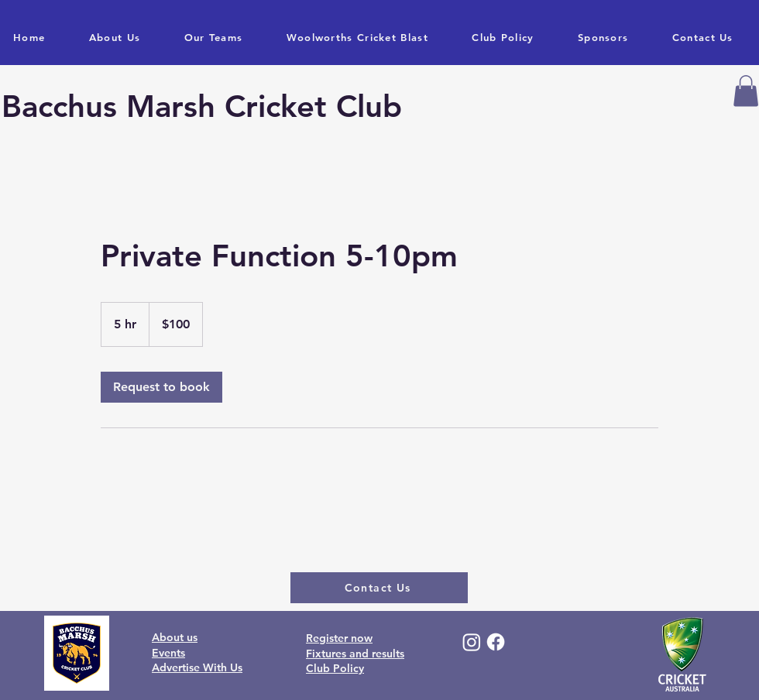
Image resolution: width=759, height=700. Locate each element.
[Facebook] (496, 642)
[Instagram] (472, 642)
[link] (161, 387)
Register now (339, 638)
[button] (746, 91)
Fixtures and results (355, 654)
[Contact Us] (379, 588)
